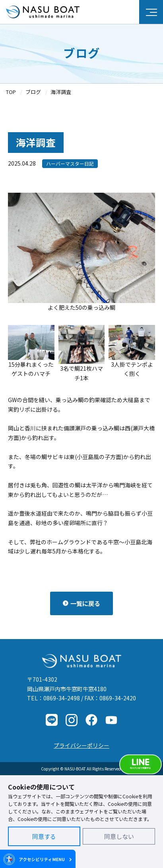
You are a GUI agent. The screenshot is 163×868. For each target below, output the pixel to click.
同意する (44, 836)
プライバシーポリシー (81, 745)
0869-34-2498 (62, 698)
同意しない (119, 836)
